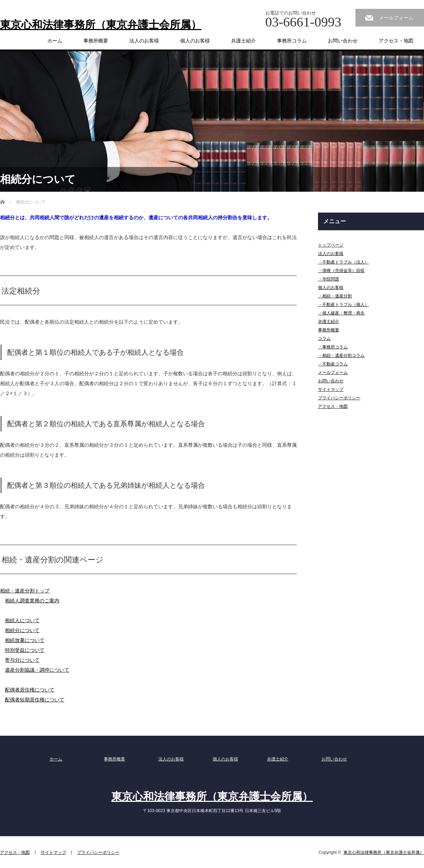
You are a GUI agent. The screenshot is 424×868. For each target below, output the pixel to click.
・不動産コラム (333, 364)
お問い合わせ (343, 41)
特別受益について (25, 650)
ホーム (55, 41)
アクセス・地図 (396, 41)
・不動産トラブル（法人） (343, 262)
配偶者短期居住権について (35, 700)
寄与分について (22, 660)
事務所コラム (292, 41)
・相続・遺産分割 (335, 296)
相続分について (22, 630)
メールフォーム (396, 18)
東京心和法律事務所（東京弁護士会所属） (101, 25)
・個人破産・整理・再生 (341, 313)
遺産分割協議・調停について (37, 670)
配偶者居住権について (30, 690)
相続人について (22, 620)
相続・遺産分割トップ (25, 591)
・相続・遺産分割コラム (341, 355)
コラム (324, 338)
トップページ (331, 245)
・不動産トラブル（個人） (343, 305)
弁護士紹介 (243, 41)
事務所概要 (96, 41)
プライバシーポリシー (339, 398)
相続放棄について (25, 640)
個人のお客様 (195, 41)
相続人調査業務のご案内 (32, 601)
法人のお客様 (144, 41)
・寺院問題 (329, 279)
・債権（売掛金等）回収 (341, 271)
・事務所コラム (333, 347)
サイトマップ (331, 389)
